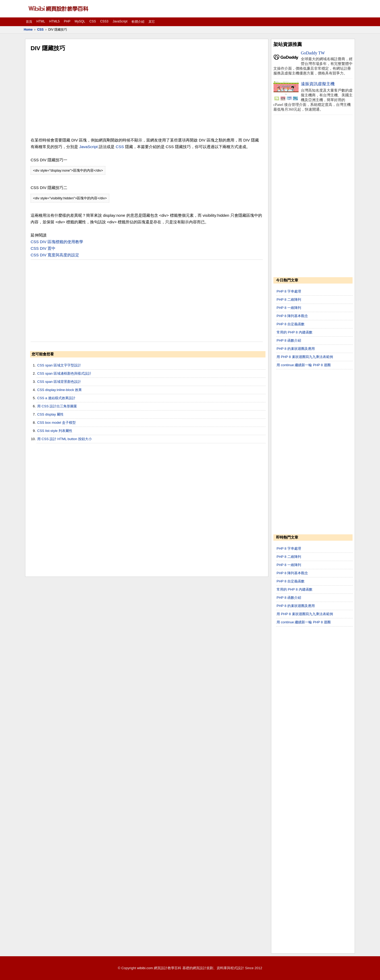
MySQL (80, 21)
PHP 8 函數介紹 (289, 340)
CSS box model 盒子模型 (56, 423)
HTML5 (54, 21)
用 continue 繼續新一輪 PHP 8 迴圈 (304, 365)
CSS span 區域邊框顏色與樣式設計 (64, 373)
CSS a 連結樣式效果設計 (56, 398)
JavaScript (120, 21)
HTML (41, 21)
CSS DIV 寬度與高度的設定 (55, 255)
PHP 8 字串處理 (289, 291)
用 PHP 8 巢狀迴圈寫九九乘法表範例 (305, 357)
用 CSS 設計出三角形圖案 (57, 406)
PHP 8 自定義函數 (291, 324)
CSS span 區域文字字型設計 (59, 365)
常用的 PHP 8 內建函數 (294, 332)
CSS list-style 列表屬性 (55, 431)
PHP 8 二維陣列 (289, 300)
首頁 (29, 22)
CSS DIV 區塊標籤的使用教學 (57, 242)
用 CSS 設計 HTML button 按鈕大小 (65, 439)
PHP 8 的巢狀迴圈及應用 (296, 349)
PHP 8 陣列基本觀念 (292, 316)
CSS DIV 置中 (43, 248)
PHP (67, 21)
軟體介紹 (138, 22)
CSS (93, 21)
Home (28, 30)
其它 (152, 22)
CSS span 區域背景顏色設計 (59, 382)
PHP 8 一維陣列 (289, 308)
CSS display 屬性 (50, 414)
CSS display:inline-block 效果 (60, 390)
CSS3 (104, 21)
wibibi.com (145, 968)
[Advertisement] (147, 95)
